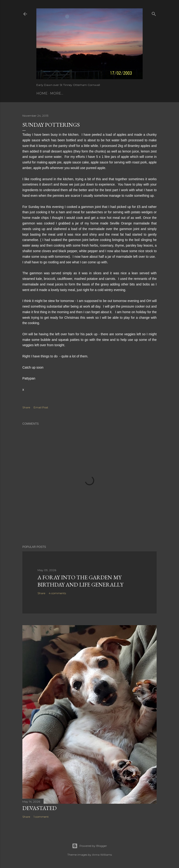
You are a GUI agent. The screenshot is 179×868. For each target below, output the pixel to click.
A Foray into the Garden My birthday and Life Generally (80, 581)
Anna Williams (102, 855)
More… (57, 93)
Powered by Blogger (89, 846)
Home (42, 93)
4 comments (57, 593)
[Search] (154, 13)
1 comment (41, 817)
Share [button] (26, 407)
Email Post (41, 407)
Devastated (40, 808)
